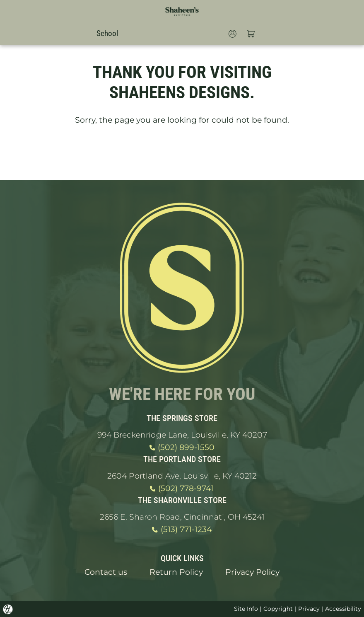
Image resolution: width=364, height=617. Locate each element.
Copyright (278, 609)
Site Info (246, 609)
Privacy (309, 609)
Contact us (106, 572)
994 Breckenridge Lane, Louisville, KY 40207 (182, 435)
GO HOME (182, 153)
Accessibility (343, 609)
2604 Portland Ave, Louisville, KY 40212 (182, 476)
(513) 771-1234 (182, 530)
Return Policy (176, 572)
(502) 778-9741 (182, 489)
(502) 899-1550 (182, 448)
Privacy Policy (252, 572)
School (107, 33)
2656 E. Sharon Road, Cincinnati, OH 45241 (182, 517)
